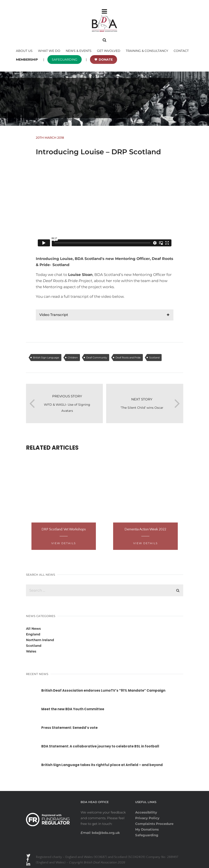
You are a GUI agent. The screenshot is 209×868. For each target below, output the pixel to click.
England (33, 634)
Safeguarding (147, 835)
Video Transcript (54, 315)
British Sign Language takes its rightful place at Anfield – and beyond (102, 765)
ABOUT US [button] (24, 51)
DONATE (106, 60)
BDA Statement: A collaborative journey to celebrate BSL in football (100, 746)
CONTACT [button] (181, 51)
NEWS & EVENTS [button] (79, 51)
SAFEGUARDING (65, 60)
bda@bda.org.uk (105, 833)
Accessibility (146, 812)
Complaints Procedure (154, 824)
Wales (31, 651)
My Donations (147, 829)
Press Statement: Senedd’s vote (69, 728)
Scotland (154, 358)
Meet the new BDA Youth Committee (73, 709)
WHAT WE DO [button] (49, 51)
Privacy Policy (147, 818)
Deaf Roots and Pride (128, 358)
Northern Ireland (40, 640)
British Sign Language (46, 358)
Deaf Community (97, 358)
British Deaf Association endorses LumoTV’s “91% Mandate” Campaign (103, 690)
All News (33, 629)
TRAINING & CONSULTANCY (147, 51)
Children (73, 358)
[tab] (105, 315)
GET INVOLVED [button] (109, 51)
